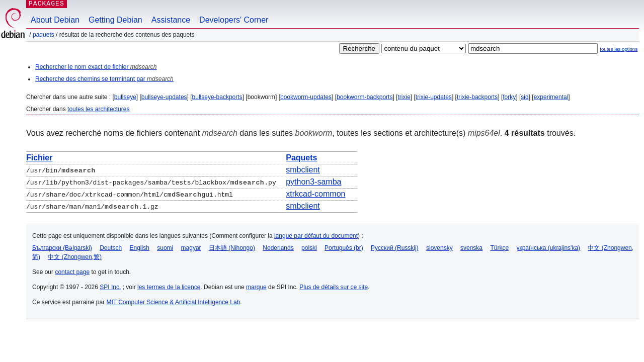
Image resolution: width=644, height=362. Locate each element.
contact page (72, 272)
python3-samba (313, 182)
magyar (191, 248)
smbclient (303, 170)
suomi (165, 248)
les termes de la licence (169, 287)
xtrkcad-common (315, 194)
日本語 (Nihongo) (232, 248)
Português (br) (344, 248)
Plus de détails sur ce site (334, 287)
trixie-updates (434, 97)
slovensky (439, 248)
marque (256, 287)
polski (309, 248)
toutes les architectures (98, 109)
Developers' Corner (234, 20)
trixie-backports (477, 97)
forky (509, 97)
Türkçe (499, 248)
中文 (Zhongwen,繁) (75, 257)
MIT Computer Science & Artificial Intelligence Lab (173, 302)
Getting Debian (115, 20)
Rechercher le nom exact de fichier (96, 67)
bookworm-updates (306, 97)
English (140, 248)
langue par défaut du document (316, 236)
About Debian (55, 20)
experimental (551, 97)
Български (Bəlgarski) (62, 248)
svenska (471, 248)
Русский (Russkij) (395, 248)
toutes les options (619, 49)
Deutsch (111, 248)
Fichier (39, 158)
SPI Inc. (110, 287)
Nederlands (278, 248)
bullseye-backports (217, 97)
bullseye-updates (164, 97)
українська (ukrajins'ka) (548, 248)
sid (525, 97)
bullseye (125, 97)
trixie (404, 97)
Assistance (171, 20)
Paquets (44, 35)
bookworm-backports (365, 97)
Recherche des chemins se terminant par (104, 79)
